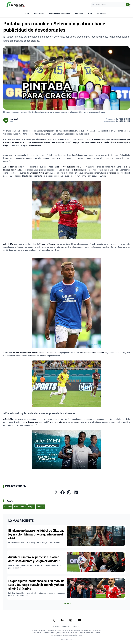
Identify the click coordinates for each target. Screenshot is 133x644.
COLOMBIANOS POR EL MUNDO (60, 13)
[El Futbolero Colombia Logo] (16, 5)
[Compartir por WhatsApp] (69, 492)
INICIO (27, 13)
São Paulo (41, 507)
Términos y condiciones (62, 626)
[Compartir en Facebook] (63, 492)
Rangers (31, 507)
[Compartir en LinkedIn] (76, 492)
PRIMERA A (79, 13)
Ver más (66, 603)
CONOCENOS (103, 13)
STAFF (90, 13)
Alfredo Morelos (20, 507)
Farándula (8, 507)
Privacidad (76, 626)
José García (14, 119)
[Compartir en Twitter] (57, 492)
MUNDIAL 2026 (39, 13)
